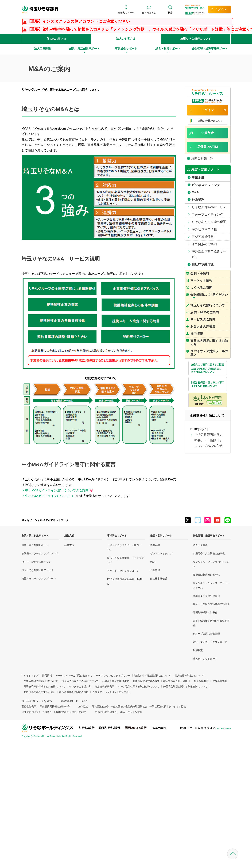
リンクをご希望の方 (80, 686)
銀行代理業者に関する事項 (74, 692)
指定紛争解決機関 (104, 686)
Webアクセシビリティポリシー (113, 676)
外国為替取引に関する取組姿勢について (185, 686)
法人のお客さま (126, 39)
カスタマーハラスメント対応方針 (111, 692)
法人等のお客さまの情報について (80, 681)
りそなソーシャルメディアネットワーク (45, 520)
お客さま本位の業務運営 (115, 681)
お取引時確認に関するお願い (40, 692)
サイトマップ (31, 676)
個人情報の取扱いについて (189, 676)
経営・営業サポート (161, 536)
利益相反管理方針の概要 (146, 681)
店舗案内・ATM (126, 13)
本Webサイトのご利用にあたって (74, 676)
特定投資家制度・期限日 (177, 681)
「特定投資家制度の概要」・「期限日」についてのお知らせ (208, 440)
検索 (170, 13)
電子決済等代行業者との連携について (44, 686)
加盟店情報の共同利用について (41, 681)
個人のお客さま (56, 39)
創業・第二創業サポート (35, 536)
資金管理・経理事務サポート (209, 536)
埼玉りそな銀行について (196, 39)
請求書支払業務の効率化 (206, 596)
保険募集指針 (220, 681)
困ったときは (149, 13)
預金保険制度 (201, 681)
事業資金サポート (117, 536)
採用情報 (47, 676)
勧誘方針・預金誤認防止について (153, 676)
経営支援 (69, 536)
